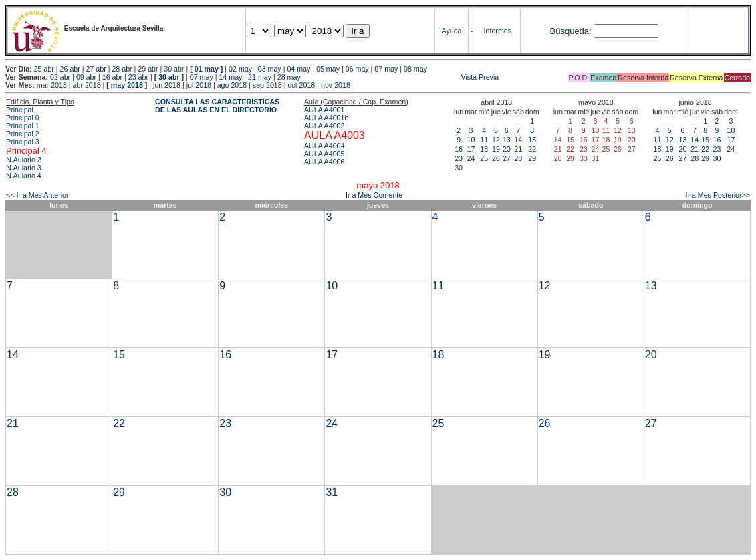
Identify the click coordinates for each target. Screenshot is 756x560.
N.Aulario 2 (24, 160)
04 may (298, 69)
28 (518, 158)
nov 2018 (336, 85)
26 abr (70, 69)
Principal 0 (23, 118)
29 (532, 158)
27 (507, 158)
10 (471, 140)
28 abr (122, 69)
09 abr (86, 77)
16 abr (112, 77)
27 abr (96, 69)
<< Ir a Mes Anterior (37, 195)
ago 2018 (232, 85)
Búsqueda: (571, 31)
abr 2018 (87, 85)
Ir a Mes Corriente (374, 195)
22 (532, 149)
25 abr (44, 69)
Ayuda (452, 31)
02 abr (60, 77)
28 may (289, 77)
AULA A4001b (326, 118)
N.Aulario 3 (24, 168)
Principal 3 (23, 142)
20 (507, 149)
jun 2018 (167, 85)
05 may (328, 69)
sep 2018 (267, 85)
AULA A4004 (324, 146)
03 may (270, 69)
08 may (415, 69)
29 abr (148, 69)
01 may (207, 69)
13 (507, 140)
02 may (240, 69)
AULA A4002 (324, 126)
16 (459, 149)
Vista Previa (401, 77)
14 (518, 140)
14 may (230, 77)
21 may (260, 77)
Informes (498, 31)
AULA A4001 (324, 110)
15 (532, 140)
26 (496, 158)
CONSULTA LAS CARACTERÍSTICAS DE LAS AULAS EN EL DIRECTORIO (217, 106)
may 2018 (127, 85)
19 (496, 149)
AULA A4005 (324, 154)
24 (471, 158)
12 (496, 140)
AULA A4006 (324, 162)
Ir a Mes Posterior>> (718, 195)
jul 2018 (199, 85)
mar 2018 (52, 85)
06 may (357, 69)
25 (484, 158)
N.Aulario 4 (24, 176)
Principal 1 (23, 126)
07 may (386, 69)
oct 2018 (301, 85)
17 (471, 149)
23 (459, 158)
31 (332, 492)
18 (484, 149)
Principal (20, 110)
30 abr (174, 69)
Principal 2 (23, 134)
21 (518, 149)
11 (484, 140)
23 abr (138, 77)
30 (459, 168)
